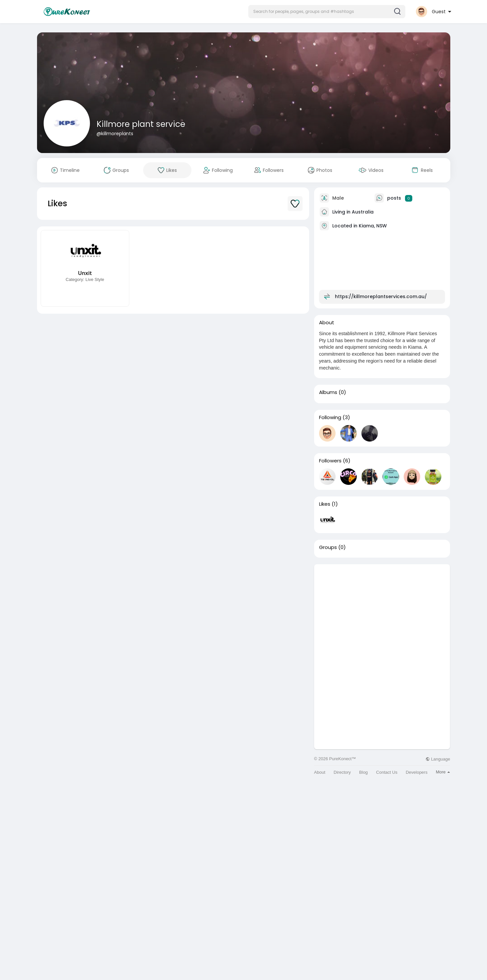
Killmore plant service (141, 124)
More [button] (443, 772)
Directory (342, 772)
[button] (327, 12)
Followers (330, 461)
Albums (328, 392)
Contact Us (387, 772)
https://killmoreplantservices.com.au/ (381, 296)
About (320, 772)
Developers (417, 772)
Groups (328, 547)
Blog (363, 772)
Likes (325, 504)
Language (438, 759)
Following (330, 417)
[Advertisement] (382, 610)
